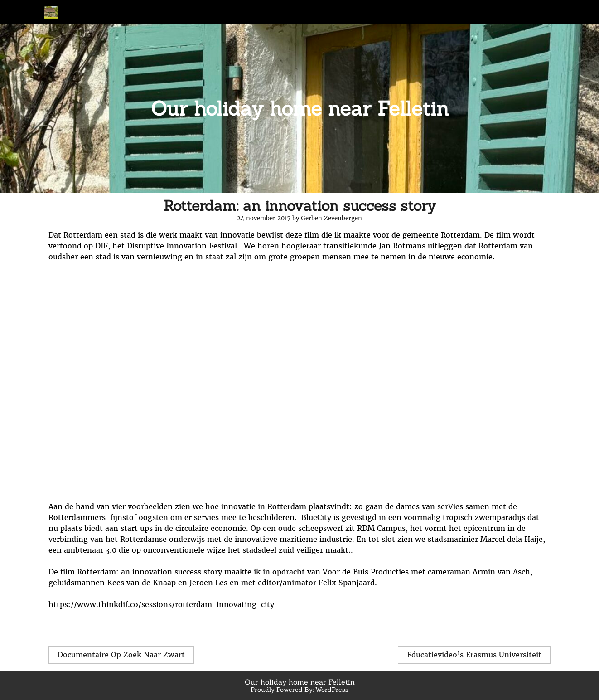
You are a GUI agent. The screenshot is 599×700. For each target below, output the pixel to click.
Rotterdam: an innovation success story (300, 206)
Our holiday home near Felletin (300, 108)
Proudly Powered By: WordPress (299, 690)
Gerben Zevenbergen (331, 218)
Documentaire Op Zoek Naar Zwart (121, 655)
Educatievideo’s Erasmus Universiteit (474, 655)
